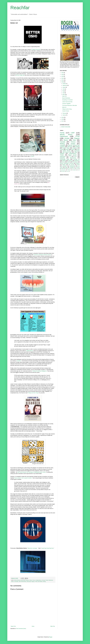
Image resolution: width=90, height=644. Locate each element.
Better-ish (64, 107)
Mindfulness (77, 161)
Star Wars (63, 171)
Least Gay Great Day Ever (47, 548)
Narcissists (29, 582)
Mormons (70, 147)
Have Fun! (64, 96)
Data (76, 152)
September (65, 85)
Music (73, 149)
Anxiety (15, 580)
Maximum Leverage (32, 548)
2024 (63, 75)
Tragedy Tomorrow (36, 49)
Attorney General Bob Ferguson (23, 580)
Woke (33, 156)
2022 (63, 78)
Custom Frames (66, 111)
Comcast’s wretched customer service (42, 255)
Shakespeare (72, 166)
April (64, 93)
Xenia (77, 169)
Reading (78, 147)
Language (62, 145)
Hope (67, 149)
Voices (73, 169)
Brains (31, 580)
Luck (79, 170)
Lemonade (16, 582)
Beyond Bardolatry (66, 98)
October (64, 84)
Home (33, 626)
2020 (63, 82)
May (64, 91)
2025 (63, 73)
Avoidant (19, 361)
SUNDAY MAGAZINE (66, 127)
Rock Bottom (40, 582)
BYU (76, 156)
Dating (64, 161)
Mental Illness (24, 582)
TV (70, 156)
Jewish (69, 162)
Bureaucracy (73, 158)
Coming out (76, 159)
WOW (78, 165)
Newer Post (13, 626)
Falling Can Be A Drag (33, 393)
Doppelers (63, 158)
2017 (63, 121)
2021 (63, 80)
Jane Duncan (71, 165)
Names (63, 162)
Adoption (62, 154)
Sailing (68, 171)
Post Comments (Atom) (21, 629)
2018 (63, 119)
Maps (66, 167)
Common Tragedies (66, 104)
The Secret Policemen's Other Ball (69, 105)
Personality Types (65, 159)
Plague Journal (72, 155)
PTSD (36, 582)
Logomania (77, 151)
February (64, 113)
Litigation (75, 148)
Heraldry (74, 170)
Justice (12, 582)
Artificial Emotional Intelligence (39, 371)
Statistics (69, 170)
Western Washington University (67, 163)
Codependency (39, 580)
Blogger (51, 637)
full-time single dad (20, 75)
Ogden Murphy (67, 151)
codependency (30, 351)
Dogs (78, 149)
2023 (63, 76)
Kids (74, 140)
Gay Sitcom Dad (67, 152)
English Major (66, 148)
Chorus (34, 580)
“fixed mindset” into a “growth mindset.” (23, 478)
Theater (62, 155)
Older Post (53, 626)
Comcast (43, 580)
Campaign (72, 167)
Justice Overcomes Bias (67, 102)
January (64, 115)
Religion (64, 165)
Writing (44, 582)
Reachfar (20, 8)
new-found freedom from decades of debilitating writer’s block (32, 472)
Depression (63, 156)
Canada (63, 142)
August (64, 87)
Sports (69, 169)
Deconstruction (63, 170)
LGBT (20, 582)
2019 (63, 117)
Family (47, 580)
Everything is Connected (67, 100)
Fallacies (78, 163)
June (64, 89)
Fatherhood (51, 580)
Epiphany (70, 161)
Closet (62, 149)
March (64, 95)
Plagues (33, 582)
